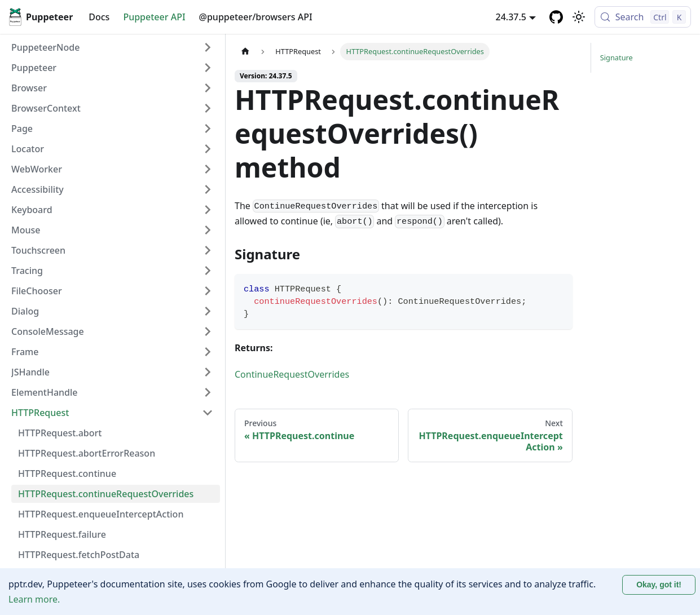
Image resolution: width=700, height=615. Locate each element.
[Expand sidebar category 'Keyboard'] (208, 210)
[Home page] (245, 52)
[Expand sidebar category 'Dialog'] (208, 311)
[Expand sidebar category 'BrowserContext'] (208, 108)
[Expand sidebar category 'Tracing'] (208, 271)
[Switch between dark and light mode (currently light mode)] (579, 17)
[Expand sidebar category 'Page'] (208, 129)
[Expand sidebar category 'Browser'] (208, 88)
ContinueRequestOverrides (292, 374)
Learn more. (34, 599)
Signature (617, 57)
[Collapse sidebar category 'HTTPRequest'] (208, 413)
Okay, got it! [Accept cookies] (659, 585)
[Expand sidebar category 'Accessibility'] (208, 189)
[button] (112, 68)
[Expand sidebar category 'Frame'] (208, 352)
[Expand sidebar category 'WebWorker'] (208, 169)
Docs (99, 17)
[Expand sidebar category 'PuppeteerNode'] (208, 47)
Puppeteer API (154, 17)
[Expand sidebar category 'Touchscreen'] (208, 250)
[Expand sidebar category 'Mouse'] (208, 230)
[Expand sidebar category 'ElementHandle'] (208, 392)
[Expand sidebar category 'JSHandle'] (208, 372)
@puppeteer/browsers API (256, 17)
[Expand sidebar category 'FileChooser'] (208, 291)
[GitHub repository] (556, 17)
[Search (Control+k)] (643, 17)
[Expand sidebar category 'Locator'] (208, 149)
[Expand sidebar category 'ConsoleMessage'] (208, 331)
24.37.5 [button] (511, 17)
